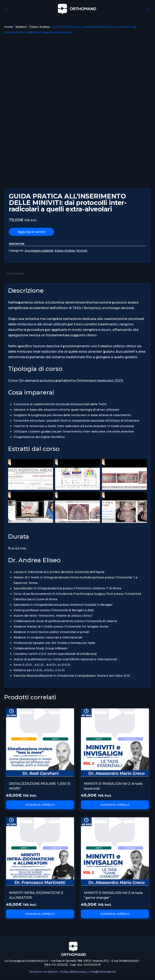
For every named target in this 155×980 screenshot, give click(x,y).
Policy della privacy (74, 972)
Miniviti (82, 251)
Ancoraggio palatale (39, 251)
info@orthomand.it (103, 972)
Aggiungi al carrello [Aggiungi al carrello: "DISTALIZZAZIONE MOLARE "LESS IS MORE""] (40, 805)
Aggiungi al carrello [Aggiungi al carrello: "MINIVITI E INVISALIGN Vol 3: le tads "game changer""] (115, 914)
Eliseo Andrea (40, 27)
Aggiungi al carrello (31, 232)
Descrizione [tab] (15, 273)
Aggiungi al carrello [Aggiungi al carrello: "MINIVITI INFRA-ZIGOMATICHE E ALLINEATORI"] (40, 914)
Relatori (21, 27)
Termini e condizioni (43, 972)
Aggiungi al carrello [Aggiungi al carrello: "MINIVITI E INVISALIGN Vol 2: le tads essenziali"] (115, 805)
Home (8, 27)
